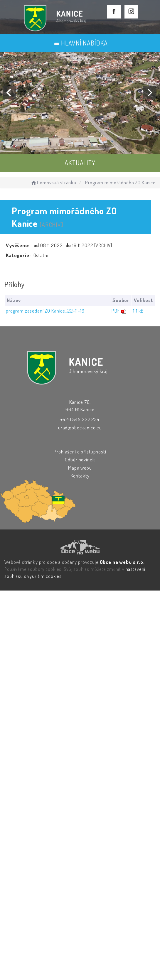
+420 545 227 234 (80, 419)
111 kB (138, 311)
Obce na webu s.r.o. (122, 562)
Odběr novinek (80, 459)
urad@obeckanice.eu (80, 427)
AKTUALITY (80, 163)
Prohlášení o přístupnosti (80, 452)
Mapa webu (80, 468)
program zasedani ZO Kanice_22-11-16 (45, 311)
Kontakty (80, 476)
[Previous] (9, 92)
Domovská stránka (53, 182)
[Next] (149, 92)
